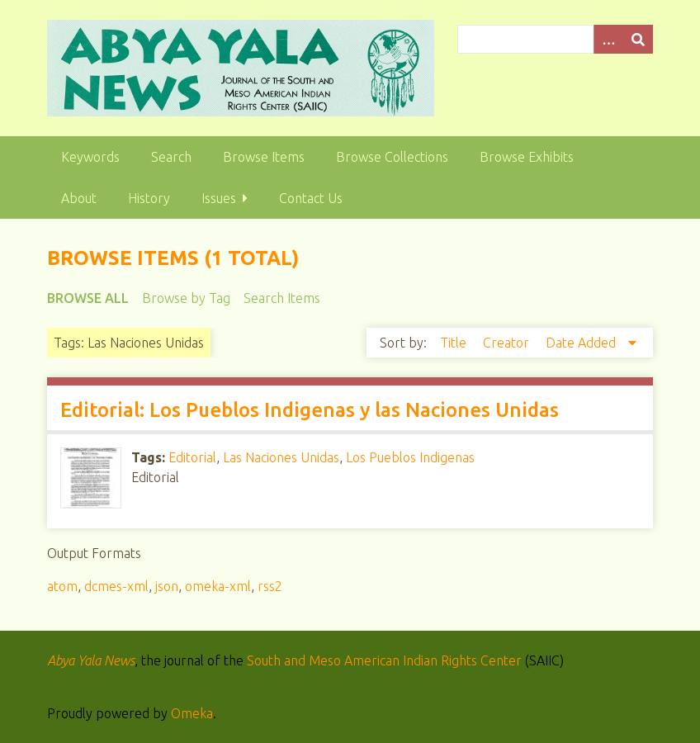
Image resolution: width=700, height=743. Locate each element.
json (167, 586)
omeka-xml (218, 586)
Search (171, 157)
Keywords (90, 157)
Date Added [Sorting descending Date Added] (582, 343)
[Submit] (638, 39)
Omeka (192, 713)
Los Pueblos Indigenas (410, 457)
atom (62, 586)
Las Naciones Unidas (281, 457)
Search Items (282, 298)
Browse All (88, 298)
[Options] (608, 39)
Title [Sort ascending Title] (455, 343)
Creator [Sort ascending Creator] (508, 343)
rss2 (270, 586)
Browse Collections (392, 157)
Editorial (192, 457)
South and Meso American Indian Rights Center (384, 660)
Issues (219, 198)
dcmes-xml (116, 586)
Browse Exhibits (527, 157)
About (79, 198)
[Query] (555, 39)
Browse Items (264, 157)
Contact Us (311, 198)
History (149, 198)
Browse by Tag (186, 298)
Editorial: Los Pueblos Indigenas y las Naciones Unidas (310, 410)
